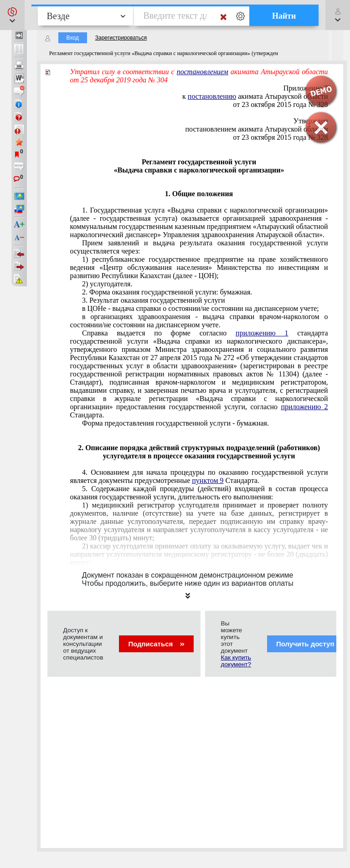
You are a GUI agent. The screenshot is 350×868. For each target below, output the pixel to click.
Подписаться (156, 644)
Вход (73, 38)
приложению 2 (304, 407)
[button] (12, 15)
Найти (284, 16)
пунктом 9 (208, 480)
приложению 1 (262, 333)
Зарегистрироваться (121, 38)
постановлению (212, 96)
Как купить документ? (236, 661)
